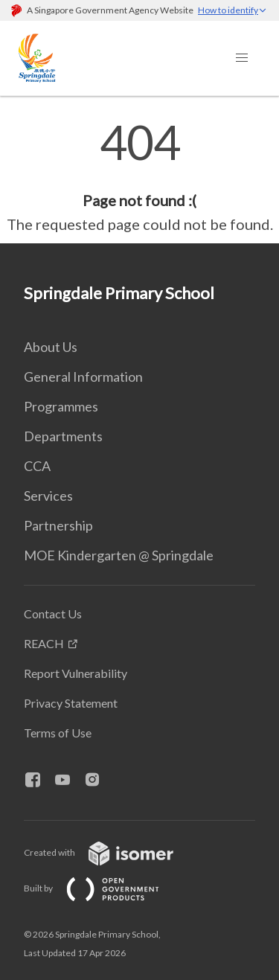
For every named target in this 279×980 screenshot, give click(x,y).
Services (48, 496)
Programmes (61, 406)
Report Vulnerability (76, 673)
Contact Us (53, 614)
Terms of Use (58, 733)
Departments (63, 436)
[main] (139, 177)
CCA (37, 466)
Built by (103, 888)
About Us (51, 347)
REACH (44, 643)
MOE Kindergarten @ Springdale (119, 555)
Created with (110, 852)
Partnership (58, 525)
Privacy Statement (71, 703)
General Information (83, 377)
